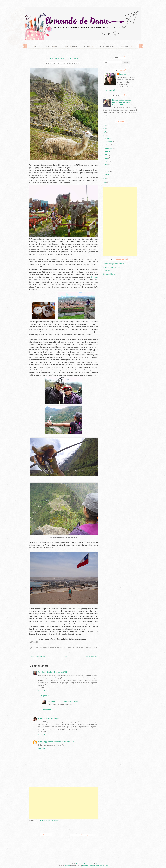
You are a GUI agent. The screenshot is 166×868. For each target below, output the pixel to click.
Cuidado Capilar (51, 46)
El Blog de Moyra (109, 274)
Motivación (64, 648)
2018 (104, 128)
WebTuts (67, 866)
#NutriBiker (89, 46)
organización (73, 648)
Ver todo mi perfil (109, 90)
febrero (107, 171)
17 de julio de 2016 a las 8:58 (64, 742)
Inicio (36, 46)
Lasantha (85, 866)
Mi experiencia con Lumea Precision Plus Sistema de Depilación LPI (121, 102)
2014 (104, 182)
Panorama (82, 648)
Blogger (98, 864)
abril (106, 165)
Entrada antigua (92, 656)
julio (106, 155)
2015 (104, 178)
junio (106, 158)
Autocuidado (54, 648)
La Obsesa (106, 270)
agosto (107, 151)
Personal (90, 648)
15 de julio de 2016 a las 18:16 (54, 718)
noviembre (108, 141)
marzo (107, 168)
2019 (104, 125)
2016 (104, 135)
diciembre (108, 138)
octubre (107, 145)
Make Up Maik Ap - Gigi (111, 267)
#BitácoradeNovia (107, 46)
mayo (107, 161)
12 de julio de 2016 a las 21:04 (70, 701)
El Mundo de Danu (82, 864)
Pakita (41, 718)
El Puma (94, 277)
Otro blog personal (46, 742)
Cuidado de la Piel (70, 46)
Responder (42, 691)
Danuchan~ (54, 63)
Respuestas (45, 696)
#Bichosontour (126, 46)
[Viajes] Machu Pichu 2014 (63, 59)
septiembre (109, 148)
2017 (104, 132)
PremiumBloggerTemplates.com (99, 866)
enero (107, 174)
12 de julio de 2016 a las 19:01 (57, 672)
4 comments (76, 63)
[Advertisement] (63, 803)
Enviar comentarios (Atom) (49, 820)
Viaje (95, 648)
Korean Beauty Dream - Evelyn (113, 264)
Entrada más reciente (37, 656)
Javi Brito (42, 672)
